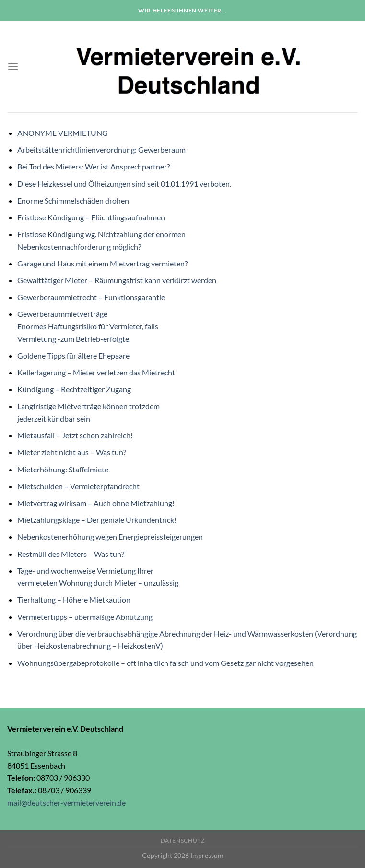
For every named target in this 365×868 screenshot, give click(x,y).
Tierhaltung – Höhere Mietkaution (74, 599)
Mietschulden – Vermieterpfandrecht (78, 486)
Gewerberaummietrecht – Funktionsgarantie (91, 297)
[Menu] (13, 66)
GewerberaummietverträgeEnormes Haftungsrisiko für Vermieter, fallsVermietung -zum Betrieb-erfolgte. (88, 326)
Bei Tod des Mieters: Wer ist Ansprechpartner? (94, 166)
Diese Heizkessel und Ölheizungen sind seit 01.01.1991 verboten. (124, 184)
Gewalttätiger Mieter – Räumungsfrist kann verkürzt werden (117, 280)
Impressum (207, 855)
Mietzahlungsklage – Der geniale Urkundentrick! (97, 520)
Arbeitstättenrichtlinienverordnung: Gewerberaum (101, 150)
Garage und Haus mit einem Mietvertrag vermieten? (102, 263)
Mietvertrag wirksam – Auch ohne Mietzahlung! (96, 503)
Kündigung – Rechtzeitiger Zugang (74, 389)
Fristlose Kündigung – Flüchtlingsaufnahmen (91, 217)
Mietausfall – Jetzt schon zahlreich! (75, 435)
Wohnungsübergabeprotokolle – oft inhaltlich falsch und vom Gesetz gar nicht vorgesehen (165, 663)
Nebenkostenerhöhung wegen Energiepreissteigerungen (110, 536)
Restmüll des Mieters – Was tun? (71, 554)
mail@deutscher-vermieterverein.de (66, 802)
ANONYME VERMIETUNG (63, 133)
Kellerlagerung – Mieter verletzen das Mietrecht (96, 372)
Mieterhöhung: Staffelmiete (63, 469)
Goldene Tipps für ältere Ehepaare (73, 356)
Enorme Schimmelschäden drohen (73, 200)
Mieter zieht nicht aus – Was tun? (72, 452)
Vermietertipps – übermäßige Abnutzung (85, 617)
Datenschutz (183, 840)
